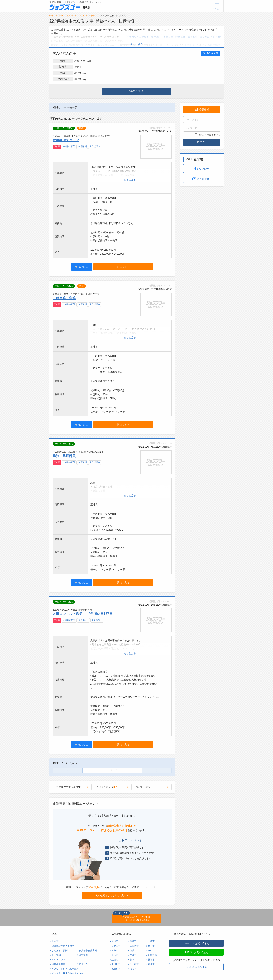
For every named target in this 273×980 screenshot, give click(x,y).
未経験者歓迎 (69, 147)
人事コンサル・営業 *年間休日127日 (83, 614)
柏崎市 (133, 955)
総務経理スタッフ (66, 140)
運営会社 (84, 955)
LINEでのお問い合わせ (196, 952)
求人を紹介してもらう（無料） (112, 895)
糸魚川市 (116, 969)
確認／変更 (136, 91)
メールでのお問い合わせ (196, 943)
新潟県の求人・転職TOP (77, 15)
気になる (82, 267)
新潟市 (115, 941)
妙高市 (151, 964)
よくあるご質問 (60, 951)
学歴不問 (83, 147)
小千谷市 (134, 964)
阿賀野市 (152, 955)
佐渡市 (94, 15)
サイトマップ (58, 960)
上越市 (151, 941)
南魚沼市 (134, 946)
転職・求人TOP (56, 15)
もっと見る (136, 44)
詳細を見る (123, 267)
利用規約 (56, 955)
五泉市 (115, 960)
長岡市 (133, 941)
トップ (55, 941)
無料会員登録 (202, 109)
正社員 (57, 147)
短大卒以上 (84, 620)
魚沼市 (115, 955)
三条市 (115, 951)
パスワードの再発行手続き (65, 969)
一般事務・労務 (64, 298)
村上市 (151, 946)
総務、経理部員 (64, 456)
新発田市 (116, 946)
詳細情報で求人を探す (63, 946)
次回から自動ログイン (208, 135)
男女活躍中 (95, 147)
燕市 (150, 951)
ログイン (202, 142)
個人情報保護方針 (88, 951)
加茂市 (133, 969)
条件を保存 (210, 53)
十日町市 (116, 964)
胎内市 (133, 960)
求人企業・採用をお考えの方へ (68, 973)
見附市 (151, 960)
